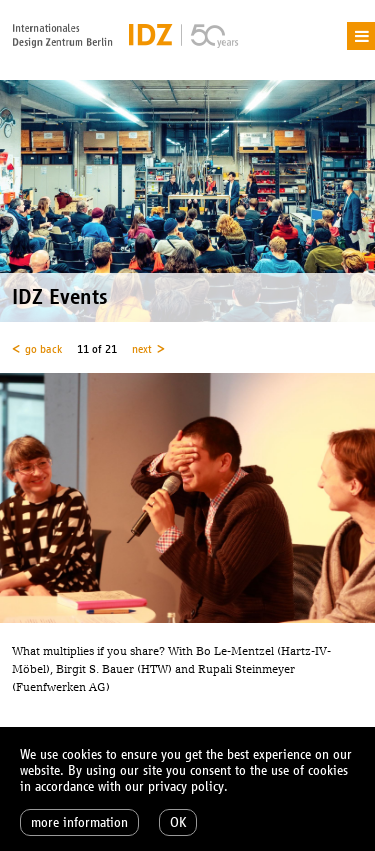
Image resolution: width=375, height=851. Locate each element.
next (142, 349)
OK (178, 822)
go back (43, 349)
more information (79, 822)
